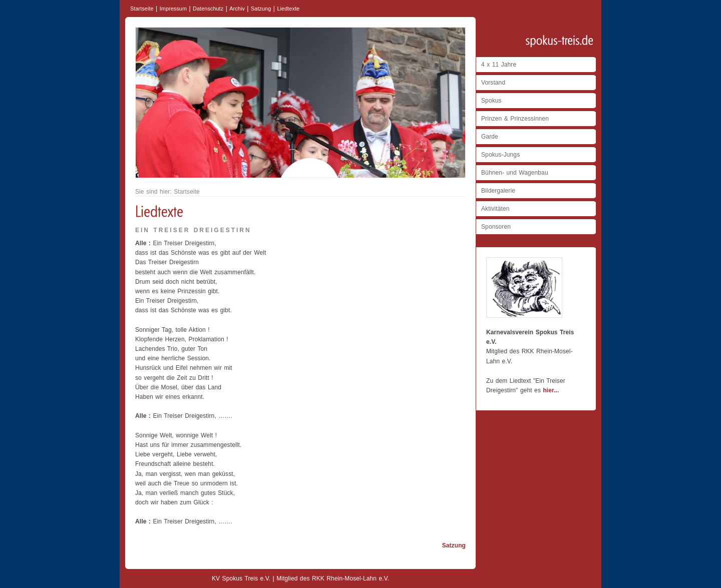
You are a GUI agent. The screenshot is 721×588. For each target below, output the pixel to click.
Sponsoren (496, 227)
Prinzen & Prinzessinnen (515, 119)
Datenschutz (208, 9)
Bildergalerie (498, 191)
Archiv (237, 9)
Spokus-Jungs (500, 155)
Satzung (261, 9)
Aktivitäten (495, 209)
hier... (551, 390)
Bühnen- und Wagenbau (515, 173)
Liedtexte (288, 9)
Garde (490, 137)
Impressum (173, 9)
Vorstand (493, 83)
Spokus (491, 101)
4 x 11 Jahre (499, 65)
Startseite (142, 9)
